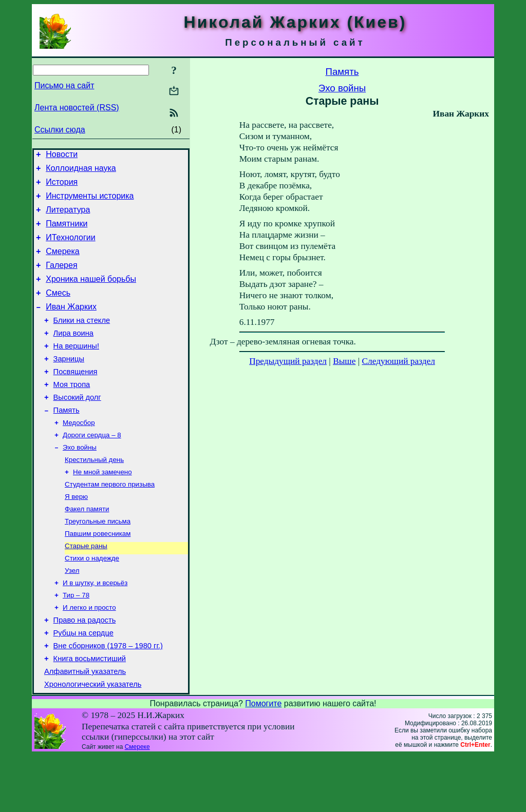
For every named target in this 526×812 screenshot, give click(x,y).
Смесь (58, 310)
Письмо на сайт (64, 85)
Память (67, 441)
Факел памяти (87, 548)
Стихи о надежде (92, 601)
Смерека (63, 264)
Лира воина (73, 355)
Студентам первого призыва (110, 521)
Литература (68, 217)
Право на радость (85, 669)
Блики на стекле (82, 340)
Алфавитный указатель (85, 726)
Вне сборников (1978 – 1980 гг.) (108, 698)
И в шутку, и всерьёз (95, 628)
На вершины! (76, 369)
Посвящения (76, 398)
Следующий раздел (399, 361)
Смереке (137, 803)
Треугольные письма (98, 561)
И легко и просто (89, 655)
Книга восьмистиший (90, 712)
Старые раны (86, 588)
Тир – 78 (76, 641)
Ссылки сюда (60, 130)
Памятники (67, 233)
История (62, 187)
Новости (62, 156)
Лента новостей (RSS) (77, 108)
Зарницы (69, 383)
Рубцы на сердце (83, 683)
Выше (344, 361)
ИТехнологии (70, 248)
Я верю (76, 535)
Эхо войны (80, 481)
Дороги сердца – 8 (92, 468)
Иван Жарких (71, 325)
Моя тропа (72, 412)
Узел (72, 615)
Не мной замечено (102, 508)
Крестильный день (94, 495)
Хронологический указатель (93, 741)
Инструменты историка (90, 202)
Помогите (263, 760)
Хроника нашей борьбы (91, 294)
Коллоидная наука (81, 171)
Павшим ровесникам (98, 575)
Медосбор (79, 455)
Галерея (61, 279)
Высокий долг (77, 427)
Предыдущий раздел (288, 361)
